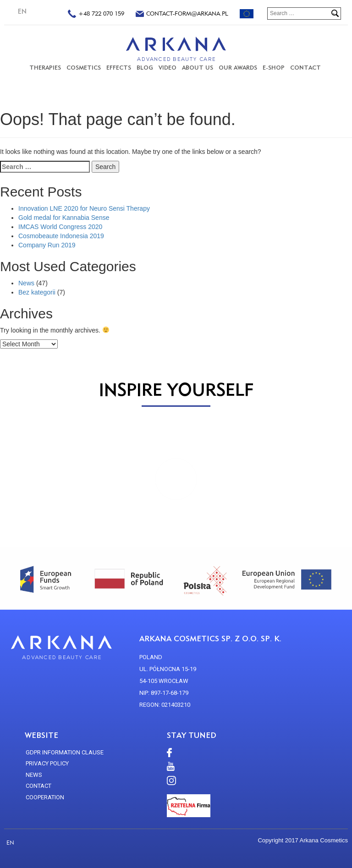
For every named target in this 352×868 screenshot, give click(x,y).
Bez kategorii (37, 292)
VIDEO (168, 68)
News (26, 283)
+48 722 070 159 (96, 14)
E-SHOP (274, 68)
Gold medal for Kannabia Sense (64, 218)
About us (198, 68)
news (34, 775)
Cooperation (45, 797)
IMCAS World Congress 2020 (60, 227)
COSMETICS (84, 68)
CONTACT (305, 68)
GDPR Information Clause (65, 752)
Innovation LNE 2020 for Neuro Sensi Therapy (84, 208)
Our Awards (238, 68)
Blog (145, 68)
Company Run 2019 (47, 245)
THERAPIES (45, 68)
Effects (119, 68)
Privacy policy (47, 763)
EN (22, 11)
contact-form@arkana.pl (182, 14)
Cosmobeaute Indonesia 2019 (61, 236)
